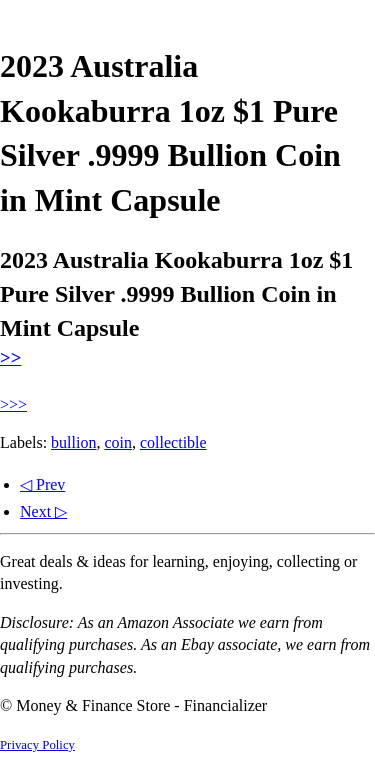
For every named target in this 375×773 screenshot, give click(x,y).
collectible (173, 442)
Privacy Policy (37, 745)
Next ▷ (43, 511)
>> (10, 357)
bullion (73, 442)
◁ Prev (42, 484)
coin (118, 442)
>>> (13, 404)
